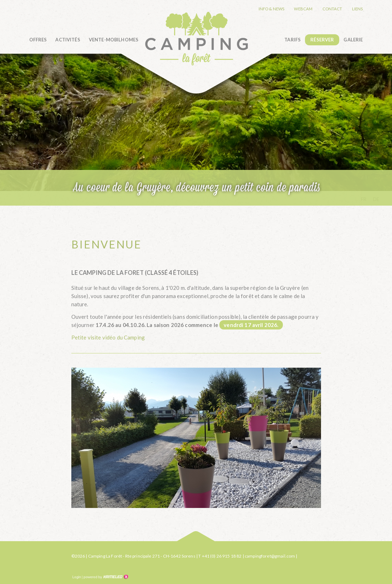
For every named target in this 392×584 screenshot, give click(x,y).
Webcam (303, 9)
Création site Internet (105, 577)
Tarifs (292, 40)
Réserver (322, 40)
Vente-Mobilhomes (114, 40)
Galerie (353, 40)
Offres (38, 40)
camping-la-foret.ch (196, 38)
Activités (68, 40)
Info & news (272, 9)
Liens (358, 9)
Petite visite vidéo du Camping (108, 337)
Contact (332, 9)
